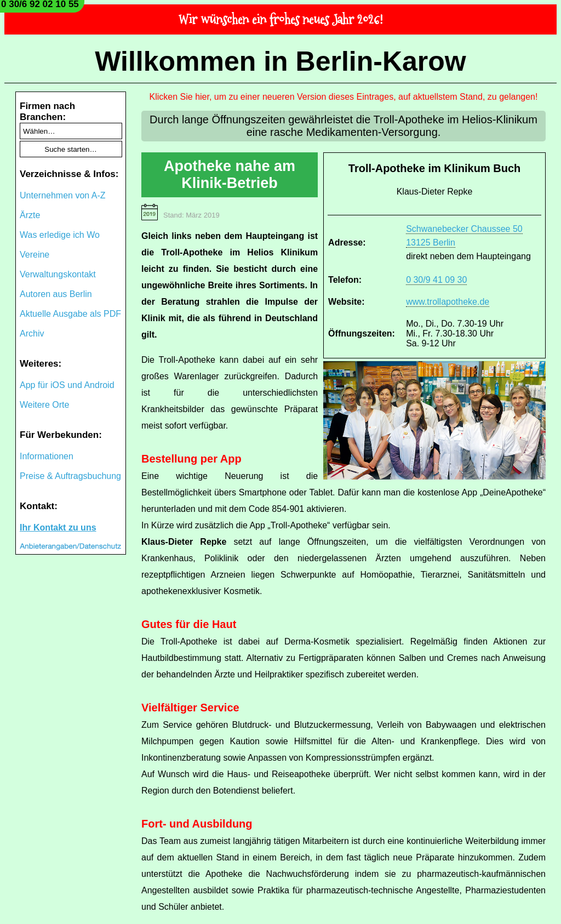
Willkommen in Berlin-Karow (280, 61)
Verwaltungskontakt (58, 274)
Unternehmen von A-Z (63, 195)
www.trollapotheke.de (448, 302)
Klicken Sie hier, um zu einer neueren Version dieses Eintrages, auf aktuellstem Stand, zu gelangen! (344, 97)
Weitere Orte (44, 405)
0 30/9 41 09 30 (436, 280)
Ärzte (30, 215)
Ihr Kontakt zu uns (58, 527)
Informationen (47, 456)
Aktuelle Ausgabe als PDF (70, 314)
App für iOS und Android (67, 385)
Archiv (32, 333)
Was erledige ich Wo (60, 235)
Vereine (35, 255)
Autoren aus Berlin (56, 294)
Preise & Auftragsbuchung (70, 476)
